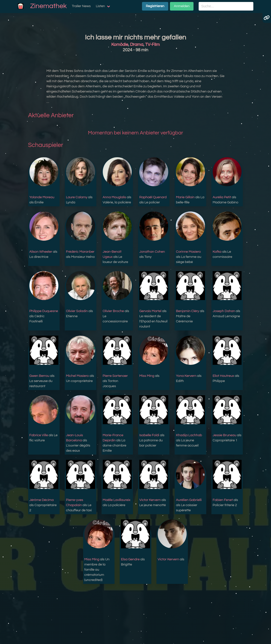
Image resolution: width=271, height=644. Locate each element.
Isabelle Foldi (149, 435)
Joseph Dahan (224, 311)
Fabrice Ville (39, 435)
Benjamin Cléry (187, 311)
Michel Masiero (77, 376)
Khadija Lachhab (189, 435)
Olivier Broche (113, 311)
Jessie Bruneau (224, 435)
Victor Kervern (150, 500)
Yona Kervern (186, 376)
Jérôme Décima (42, 500)
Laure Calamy (77, 197)
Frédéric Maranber (80, 252)
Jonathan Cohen (152, 252)
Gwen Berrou (39, 376)
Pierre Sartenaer (115, 376)
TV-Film (152, 45)
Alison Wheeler (41, 252)
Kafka (217, 252)
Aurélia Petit (222, 197)
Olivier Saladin (77, 311)
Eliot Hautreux (223, 376)
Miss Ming (147, 376)
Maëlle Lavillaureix (117, 500)
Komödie (120, 45)
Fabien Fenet (223, 500)
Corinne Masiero (188, 252)
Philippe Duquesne (44, 311)
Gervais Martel (150, 311)
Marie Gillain (185, 197)
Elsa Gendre (130, 559)
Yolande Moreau (42, 197)
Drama (137, 45)
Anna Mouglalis (115, 197)
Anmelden (182, 6)
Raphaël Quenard (153, 197)
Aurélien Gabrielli (189, 500)
